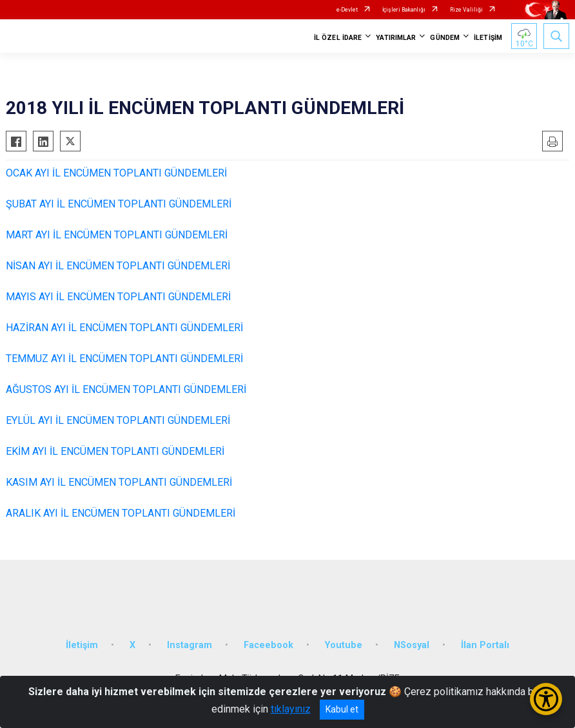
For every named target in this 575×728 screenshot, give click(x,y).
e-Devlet (347, 10)
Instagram (190, 645)
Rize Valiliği (466, 10)
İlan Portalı (485, 645)
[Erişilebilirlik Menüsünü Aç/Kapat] (546, 699)
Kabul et (342, 709)
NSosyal (412, 645)
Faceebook (268, 645)
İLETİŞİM (488, 38)
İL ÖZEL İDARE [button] (338, 38)
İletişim (82, 645)
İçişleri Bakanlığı (404, 10)
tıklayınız (291, 709)
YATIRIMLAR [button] (396, 38)
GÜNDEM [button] (445, 38)
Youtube (344, 645)
